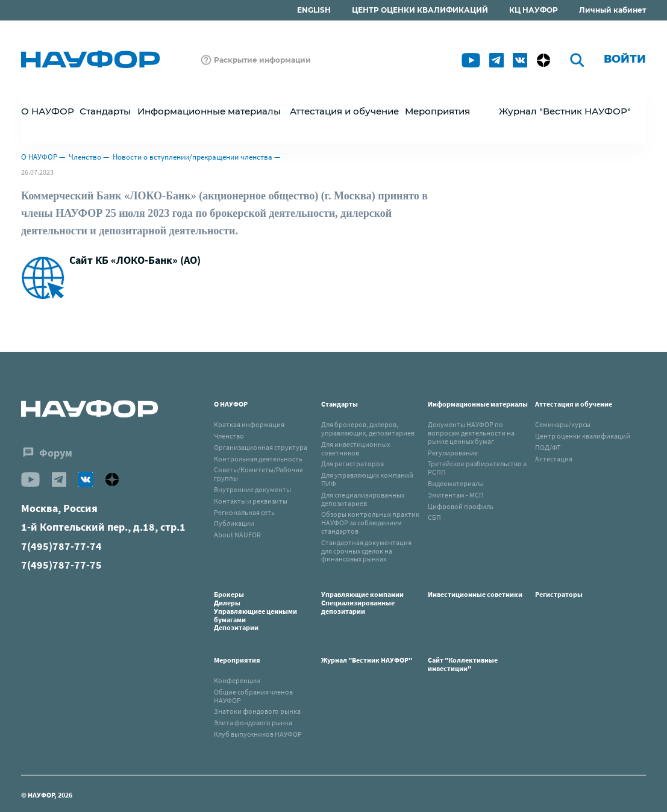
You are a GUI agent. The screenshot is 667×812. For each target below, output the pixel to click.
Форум (56, 453)
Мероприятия (237, 660)
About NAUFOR (237, 535)
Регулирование (453, 453)
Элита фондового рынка (253, 723)
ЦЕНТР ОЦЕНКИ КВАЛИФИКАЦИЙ (420, 10)
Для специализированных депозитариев (363, 499)
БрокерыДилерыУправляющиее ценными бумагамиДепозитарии (255, 611)
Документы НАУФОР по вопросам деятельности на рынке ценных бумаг (471, 433)
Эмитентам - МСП (456, 495)
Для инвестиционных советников (355, 448)
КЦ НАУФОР (534, 10)
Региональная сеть (244, 512)
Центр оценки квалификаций (583, 436)
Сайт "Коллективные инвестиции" (463, 664)
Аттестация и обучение (574, 404)
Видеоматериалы (456, 483)
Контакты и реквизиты (251, 501)
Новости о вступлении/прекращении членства (193, 157)
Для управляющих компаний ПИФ (367, 479)
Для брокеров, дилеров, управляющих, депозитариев (368, 429)
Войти (625, 59)
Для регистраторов (352, 464)
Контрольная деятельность (258, 459)
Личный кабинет (612, 10)
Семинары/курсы (563, 424)
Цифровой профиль (461, 506)
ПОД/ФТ (548, 447)
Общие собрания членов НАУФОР (253, 696)
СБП (434, 517)
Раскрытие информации (262, 60)
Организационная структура (261, 447)
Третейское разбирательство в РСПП (477, 468)
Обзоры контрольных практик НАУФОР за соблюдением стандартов (370, 523)
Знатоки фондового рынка (257, 711)
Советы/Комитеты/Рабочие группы (258, 474)
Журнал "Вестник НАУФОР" (565, 111)
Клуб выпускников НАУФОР (258, 734)
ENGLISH (314, 10)
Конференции (237, 680)
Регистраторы (559, 594)
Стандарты (340, 404)
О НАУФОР (39, 157)
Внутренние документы (252, 489)
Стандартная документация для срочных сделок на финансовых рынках (366, 551)
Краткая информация (249, 424)
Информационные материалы (478, 404)
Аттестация (554, 459)
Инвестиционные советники (475, 594)
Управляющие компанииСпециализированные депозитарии (362, 603)
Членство (85, 157)
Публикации (234, 523)
